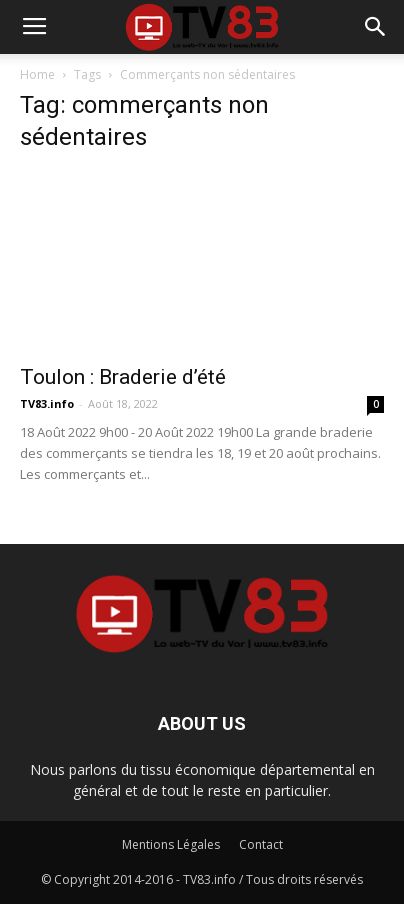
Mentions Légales (171, 844)
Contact (261, 844)
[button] (376, 27)
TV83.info (47, 403)
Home (37, 74)
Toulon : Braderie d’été (123, 377)
